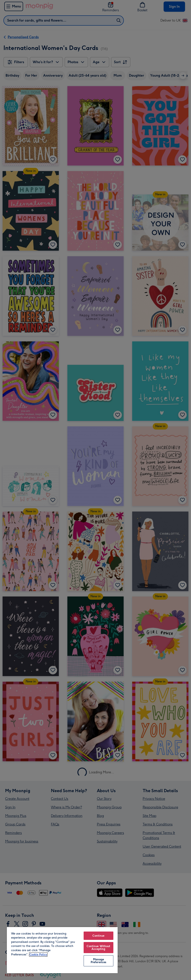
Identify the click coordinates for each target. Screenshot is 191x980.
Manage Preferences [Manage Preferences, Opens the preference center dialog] (98, 961)
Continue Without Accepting (98, 948)
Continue (98, 936)
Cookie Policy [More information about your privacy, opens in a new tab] (38, 954)
